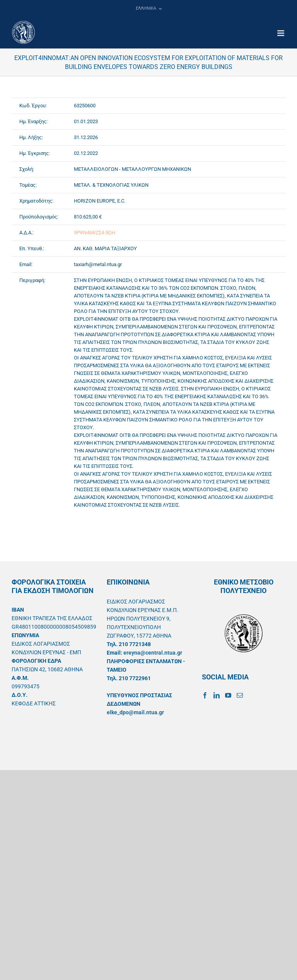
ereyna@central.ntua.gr (153, 653)
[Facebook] (205, 695)
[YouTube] (228, 695)
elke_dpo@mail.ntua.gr (135, 712)
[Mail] (240, 695)
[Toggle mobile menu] (281, 33)
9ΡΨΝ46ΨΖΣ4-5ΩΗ (95, 233)
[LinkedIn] (217, 695)
